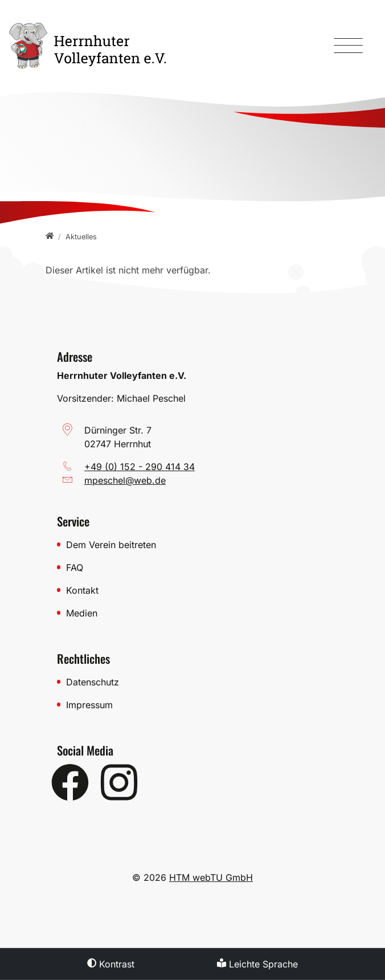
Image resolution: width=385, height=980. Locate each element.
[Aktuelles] (81, 237)
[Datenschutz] (197, 682)
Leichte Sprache (257, 964)
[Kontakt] (197, 590)
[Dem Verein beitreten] (197, 545)
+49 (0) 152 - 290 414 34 (140, 467)
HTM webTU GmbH (211, 877)
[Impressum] (197, 705)
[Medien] (197, 613)
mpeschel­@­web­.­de (125, 480)
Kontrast (111, 964)
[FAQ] (197, 567)
